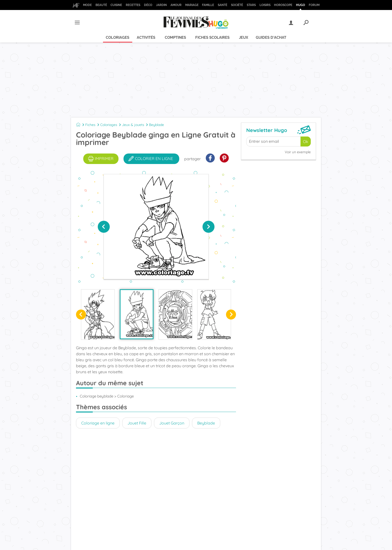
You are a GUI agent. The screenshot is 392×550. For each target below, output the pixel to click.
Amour (176, 5)
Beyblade (156, 125)
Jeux (244, 37)
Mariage (192, 5)
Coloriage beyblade (96, 396)
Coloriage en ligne (98, 423)
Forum (314, 5)
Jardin (161, 5)
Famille (208, 5)
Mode (87, 5)
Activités (146, 37)
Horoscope (283, 5)
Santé (222, 5)
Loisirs (265, 5)
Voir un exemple (298, 152)
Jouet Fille (137, 423)
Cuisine (116, 5)
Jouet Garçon (172, 423)
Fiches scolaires (212, 37)
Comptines (175, 37)
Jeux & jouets (133, 125)
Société (237, 5)
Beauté (101, 5)
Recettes (133, 5)
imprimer (101, 159)
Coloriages (117, 37)
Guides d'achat (271, 37)
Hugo (300, 5)
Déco (148, 5)
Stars (251, 5)
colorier (151, 159)
